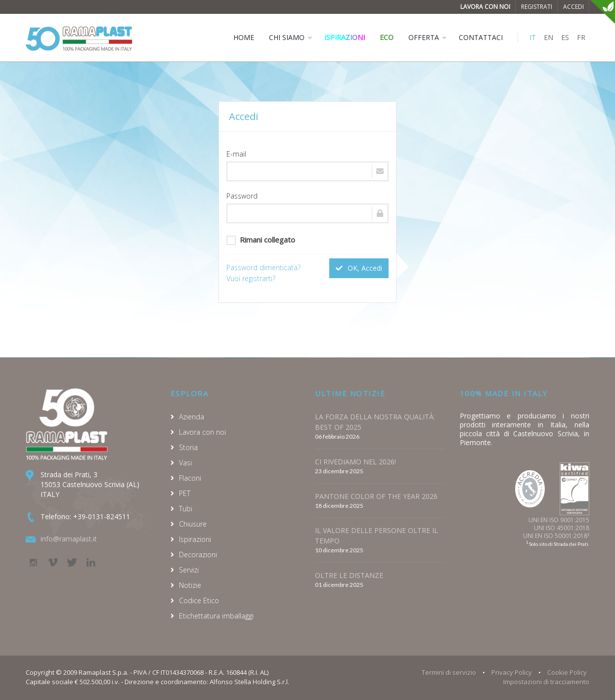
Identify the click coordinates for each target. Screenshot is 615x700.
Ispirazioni (345, 37)
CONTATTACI (481, 37)
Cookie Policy (567, 672)
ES (565, 37)
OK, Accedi (359, 268)
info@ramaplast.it (69, 539)
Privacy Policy (512, 672)
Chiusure (193, 524)
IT (533, 37)
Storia (188, 447)
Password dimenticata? (264, 268)
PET (185, 493)
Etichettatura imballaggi (216, 616)
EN (549, 37)
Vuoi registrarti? (251, 278)
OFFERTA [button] (424, 37)
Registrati (537, 7)
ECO (387, 37)
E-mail (236, 154)
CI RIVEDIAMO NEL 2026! (355, 462)
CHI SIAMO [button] (287, 37)
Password (242, 196)
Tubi (186, 509)
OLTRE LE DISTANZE (349, 575)
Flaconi (190, 478)
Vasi (185, 463)
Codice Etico (199, 600)
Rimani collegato (261, 240)
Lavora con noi (485, 7)
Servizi (189, 570)
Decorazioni (198, 555)
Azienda (192, 417)
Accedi (573, 7)
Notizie (190, 585)
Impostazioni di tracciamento (546, 682)
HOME (244, 37)
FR (581, 37)
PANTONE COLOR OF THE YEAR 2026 (376, 496)
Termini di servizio (449, 672)
